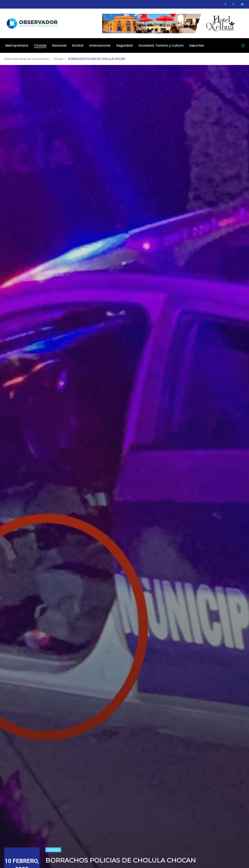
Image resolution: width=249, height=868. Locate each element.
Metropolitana (17, 45)
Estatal (78, 45)
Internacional (100, 45)
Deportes (197, 45)
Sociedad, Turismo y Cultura (161, 45)
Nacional (59, 45)
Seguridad (124, 45)
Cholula (40, 45)
